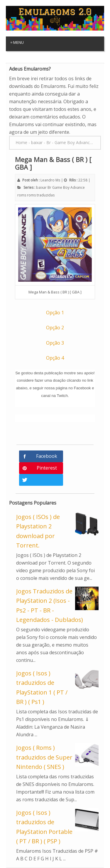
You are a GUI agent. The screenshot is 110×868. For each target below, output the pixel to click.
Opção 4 (55, 358)
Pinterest (47, 468)
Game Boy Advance (68, 187)
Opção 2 (55, 328)
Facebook (47, 456)
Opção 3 (55, 343)
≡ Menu (17, 42)
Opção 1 (55, 313)
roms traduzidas (41, 195)
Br (49, 187)
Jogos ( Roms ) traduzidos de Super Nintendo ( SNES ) (44, 757)
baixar (41, 187)
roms (22, 195)
